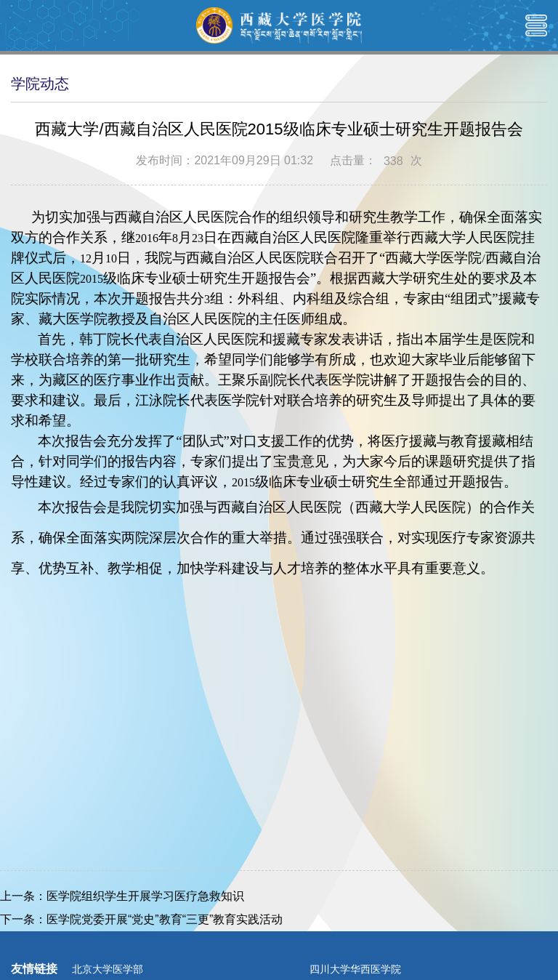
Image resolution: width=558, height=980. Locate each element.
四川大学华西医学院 (355, 969)
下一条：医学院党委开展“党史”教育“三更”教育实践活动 (141, 919)
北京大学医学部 (108, 969)
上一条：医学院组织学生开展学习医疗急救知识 (122, 896)
